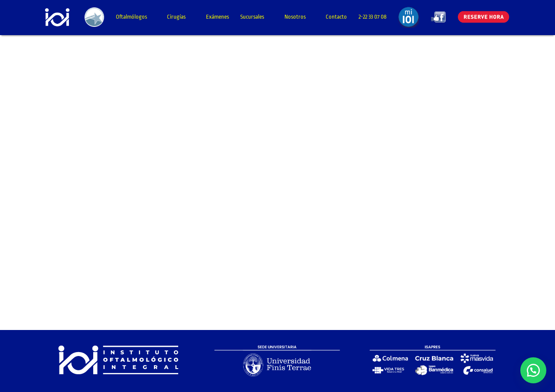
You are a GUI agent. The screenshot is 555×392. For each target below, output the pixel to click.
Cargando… (261, 181)
